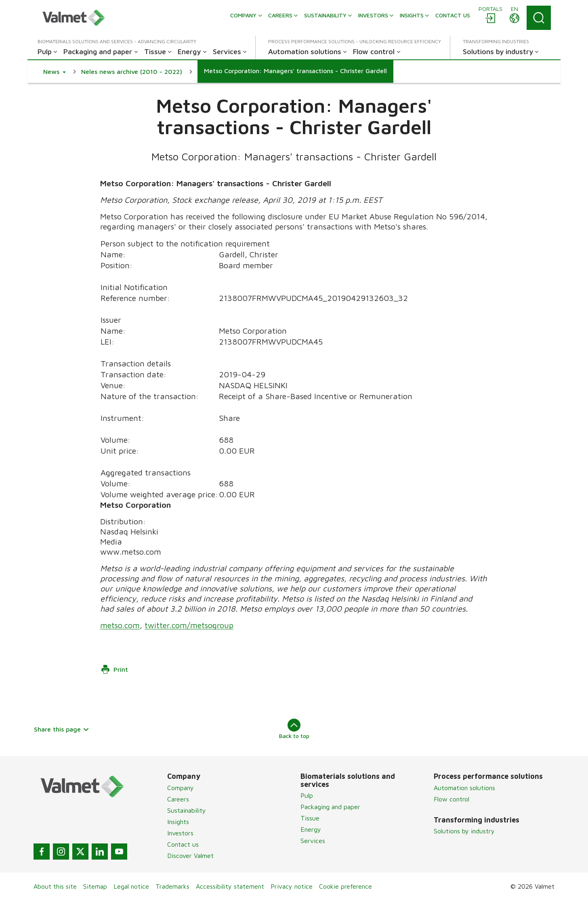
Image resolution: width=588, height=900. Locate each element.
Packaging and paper (330, 807)
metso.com (120, 625)
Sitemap (95, 886)
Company (181, 788)
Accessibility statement (230, 886)
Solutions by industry (464, 831)
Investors (180, 833)
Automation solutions (464, 788)
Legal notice (131, 886)
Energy (311, 829)
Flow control (451, 799)
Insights (178, 822)
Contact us (183, 844)
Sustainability (187, 810)
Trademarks (172, 886)
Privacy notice (292, 886)
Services (313, 841)
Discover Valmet (190, 856)
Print (114, 669)
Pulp (307, 795)
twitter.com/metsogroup (189, 625)
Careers (178, 799)
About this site (55, 886)
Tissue (310, 818)
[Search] (539, 18)
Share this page (62, 729)
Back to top (294, 729)
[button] (55, 71)
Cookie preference (345, 886)
